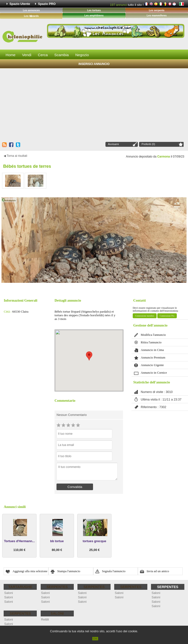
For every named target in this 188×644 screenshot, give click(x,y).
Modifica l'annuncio (153, 335)
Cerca (43, 55)
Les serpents (157, 10)
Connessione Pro (167, 316)
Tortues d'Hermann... (19, 541)
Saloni (9, 593)
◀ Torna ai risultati (15, 156)
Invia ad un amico (158, 571)
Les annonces (31, 10)
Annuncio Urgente (152, 365)
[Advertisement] (94, 105)
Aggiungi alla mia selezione (30, 571)
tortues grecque (94, 541)
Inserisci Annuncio (94, 64)
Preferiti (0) (148, 144)
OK (95, 639)
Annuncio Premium (153, 358)
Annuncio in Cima (152, 350)
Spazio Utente (20, 4)
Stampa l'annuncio (69, 571)
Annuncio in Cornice (154, 373)
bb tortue (57, 541)
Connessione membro (145, 316)
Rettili (45, 619)
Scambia (61, 55)
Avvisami (113, 144)
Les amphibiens (94, 16)
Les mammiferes (157, 16)
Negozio (82, 55)
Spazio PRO (47, 4)
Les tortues (94, 10)
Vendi (27, 55)
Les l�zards (31, 16)
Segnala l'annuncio (114, 571)
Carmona (164, 157)
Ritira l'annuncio (151, 342)
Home (11, 55)
